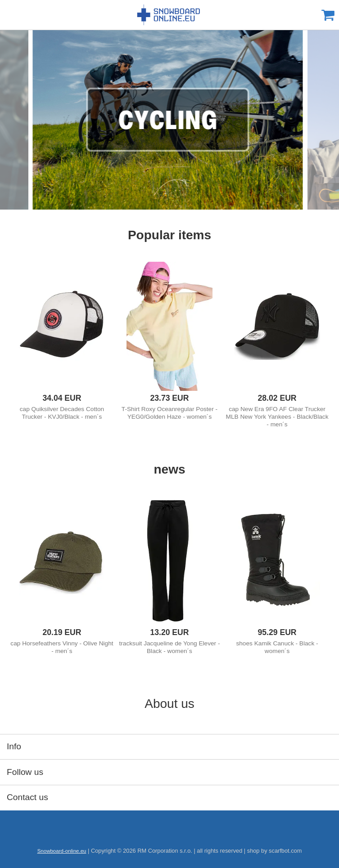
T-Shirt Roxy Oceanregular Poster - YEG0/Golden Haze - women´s (169, 413)
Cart (328, 15)
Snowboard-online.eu (170, 15)
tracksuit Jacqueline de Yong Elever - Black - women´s (170, 647)
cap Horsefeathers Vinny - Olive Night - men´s (62, 647)
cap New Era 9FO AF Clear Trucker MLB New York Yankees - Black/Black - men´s (277, 417)
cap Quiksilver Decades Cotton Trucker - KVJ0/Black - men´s (62, 413)
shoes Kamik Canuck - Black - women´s (277, 647)
